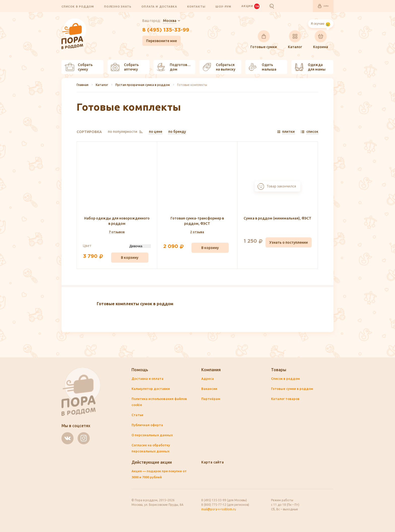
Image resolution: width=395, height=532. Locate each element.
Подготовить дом (175, 67)
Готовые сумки (264, 40)
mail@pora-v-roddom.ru (219, 509)
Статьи (138, 415)
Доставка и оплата (148, 379)
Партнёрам (211, 399)
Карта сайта (213, 462)
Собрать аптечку (125, 67)
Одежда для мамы (310, 67)
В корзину (130, 258)
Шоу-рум (223, 7)
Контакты (196, 7)
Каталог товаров (286, 399)
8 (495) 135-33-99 (166, 31)
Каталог (295, 40)
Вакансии (210, 389)
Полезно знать (118, 7)
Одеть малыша (262, 67)
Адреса (208, 379)
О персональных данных (153, 435)
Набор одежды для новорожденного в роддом (117, 221)
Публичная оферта (148, 425)
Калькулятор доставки (152, 389)
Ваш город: (156, 21)
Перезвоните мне (158, 43)
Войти (320, 6)
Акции (250, 6)
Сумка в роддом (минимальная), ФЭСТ (277, 218)
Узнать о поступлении (289, 243)
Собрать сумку (79, 67)
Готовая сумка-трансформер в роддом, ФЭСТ (197, 221)
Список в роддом (78, 7)
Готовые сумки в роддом (293, 389)
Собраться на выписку (219, 67)
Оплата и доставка (159, 7)
